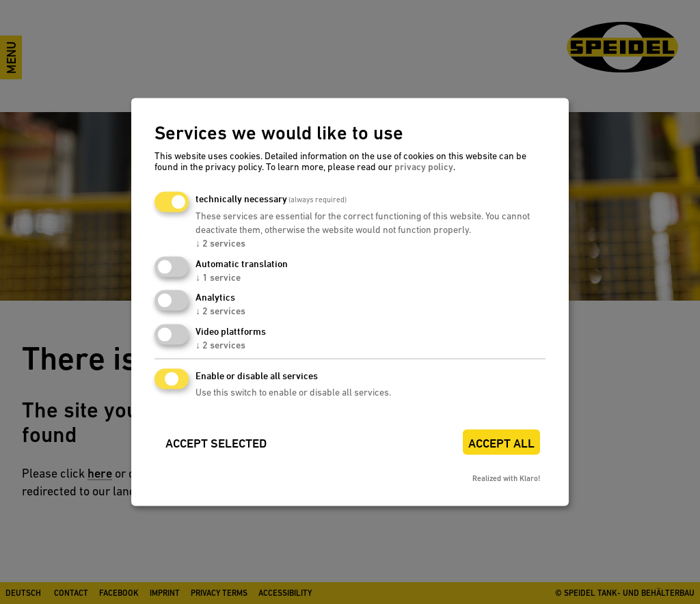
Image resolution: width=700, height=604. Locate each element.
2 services (220, 243)
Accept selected (216, 443)
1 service (218, 277)
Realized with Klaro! (506, 478)
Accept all (501, 443)
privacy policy (424, 166)
